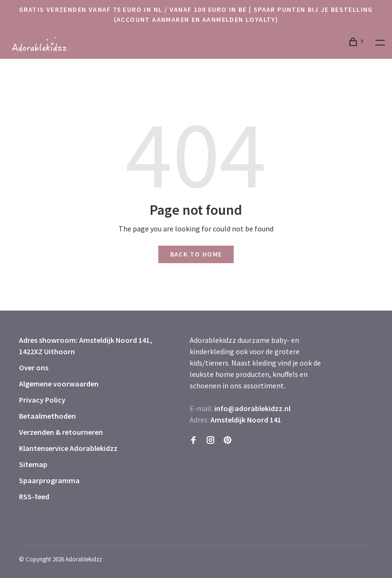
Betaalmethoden (47, 416)
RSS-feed (34, 496)
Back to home (196, 254)
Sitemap (33, 464)
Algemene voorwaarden (59, 384)
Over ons (34, 367)
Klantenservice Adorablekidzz (68, 448)
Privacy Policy (42, 400)
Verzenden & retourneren (61, 432)
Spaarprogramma (49, 480)
